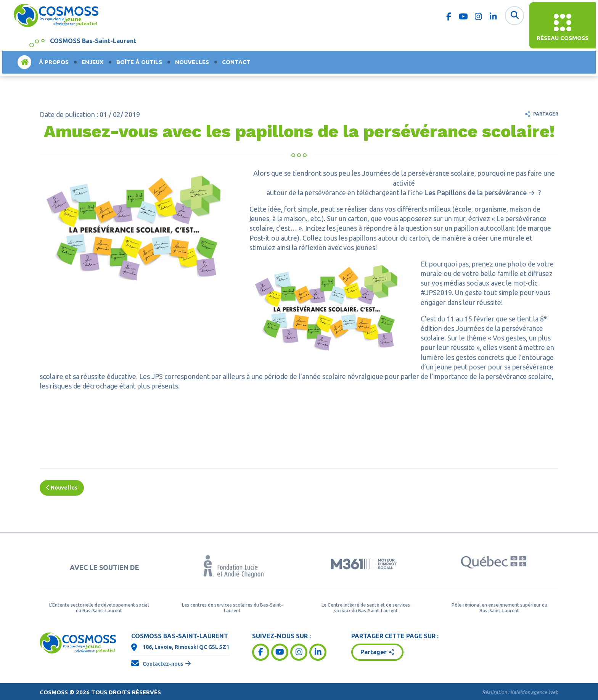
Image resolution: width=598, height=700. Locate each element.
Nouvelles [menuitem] (192, 62)
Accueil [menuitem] (24, 62)
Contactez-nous (163, 664)
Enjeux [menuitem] (92, 62)
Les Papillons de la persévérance (476, 193)
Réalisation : (520, 692)
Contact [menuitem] (236, 62)
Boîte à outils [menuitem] (139, 62)
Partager (546, 114)
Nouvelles (62, 488)
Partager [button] (374, 652)
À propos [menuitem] (54, 62)
